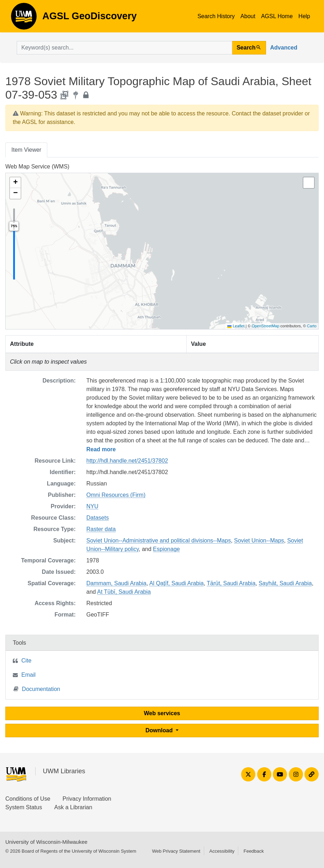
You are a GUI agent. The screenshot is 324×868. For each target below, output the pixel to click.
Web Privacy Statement (176, 851)
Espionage (166, 549)
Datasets (98, 518)
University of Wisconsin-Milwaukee (46, 842)
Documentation (37, 689)
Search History (216, 16)
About (248, 16)
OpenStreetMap (266, 326)
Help (304, 16)
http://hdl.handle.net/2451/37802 (127, 461)
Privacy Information (87, 799)
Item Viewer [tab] (26, 150)
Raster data (101, 529)
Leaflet (236, 326)
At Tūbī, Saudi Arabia (124, 592)
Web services (162, 713)
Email (28, 675)
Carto (312, 326)
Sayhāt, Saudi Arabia (285, 583)
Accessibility (222, 851)
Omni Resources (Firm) (116, 495)
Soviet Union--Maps (259, 540)
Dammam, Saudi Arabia (116, 583)
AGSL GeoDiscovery (24, 19)
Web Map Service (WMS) (37, 167)
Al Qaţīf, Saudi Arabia (177, 583)
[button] (15, 183)
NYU (92, 506)
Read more (101, 449)
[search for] (124, 48)
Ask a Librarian (73, 807)
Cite (26, 661)
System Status (24, 807)
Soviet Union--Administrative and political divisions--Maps (159, 540)
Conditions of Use (28, 799)
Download (160, 730)
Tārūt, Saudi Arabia (231, 583)
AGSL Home (277, 16)
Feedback (254, 851)
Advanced (284, 48)
